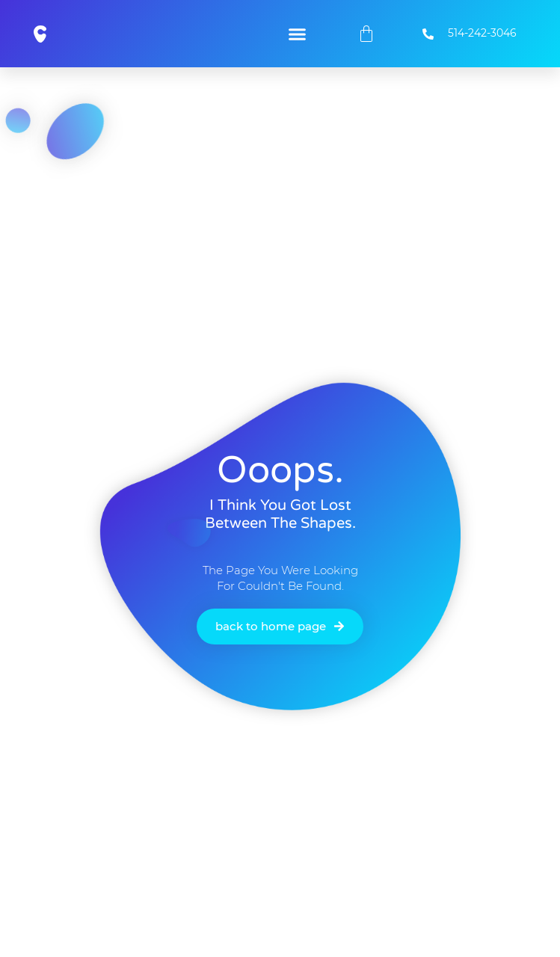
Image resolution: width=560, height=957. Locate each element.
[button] (297, 34)
